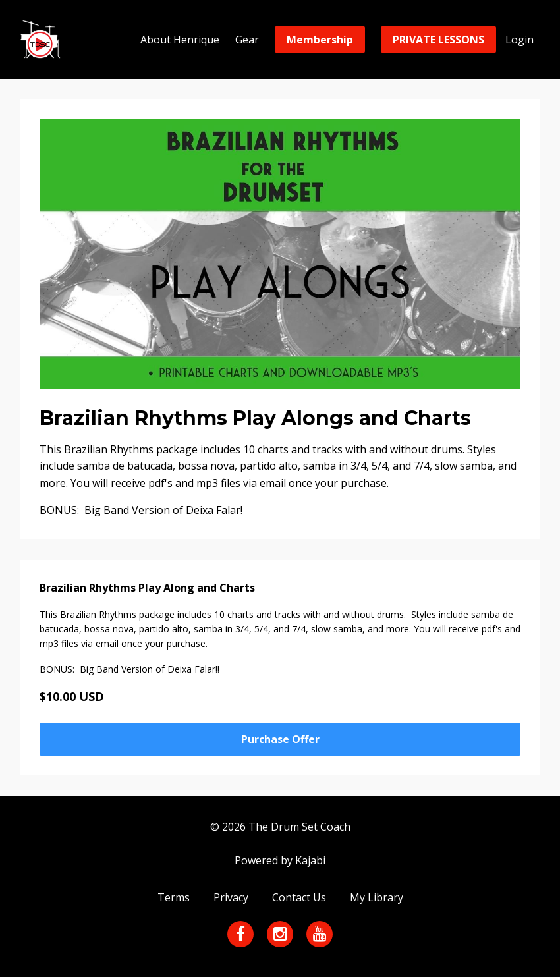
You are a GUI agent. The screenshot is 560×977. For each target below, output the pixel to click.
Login (519, 40)
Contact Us (299, 897)
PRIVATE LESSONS (438, 40)
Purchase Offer (280, 739)
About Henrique (180, 40)
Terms (174, 897)
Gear (247, 40)
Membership (320, 40)
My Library (377, 897)
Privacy (231, 897)
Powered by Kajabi (280, 860)
